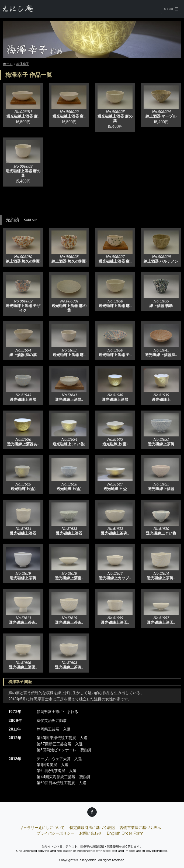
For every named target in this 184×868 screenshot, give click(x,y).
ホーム (8, 64)
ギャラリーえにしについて (42, 828)
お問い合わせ (91, 833)
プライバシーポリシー (55, 833)
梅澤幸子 (23, 64)
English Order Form (125, 833)
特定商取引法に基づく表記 (92, 828)
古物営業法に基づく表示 (140, 828)
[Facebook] (92, 812)
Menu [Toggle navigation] (171, 9)
